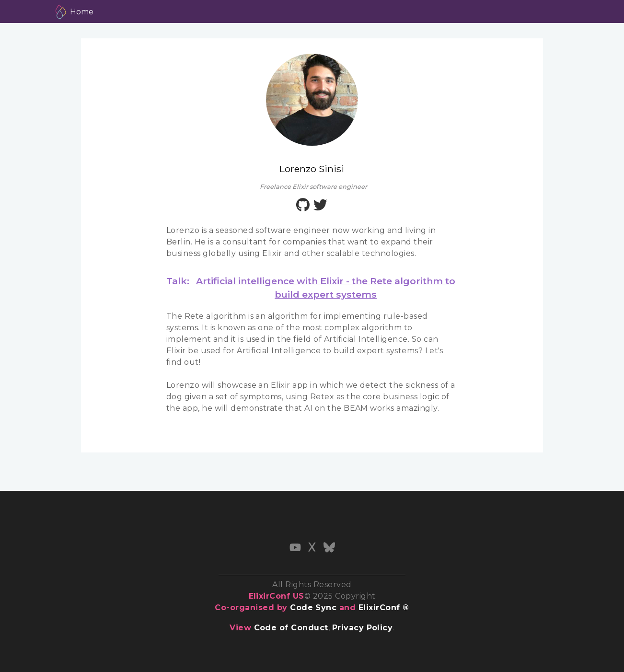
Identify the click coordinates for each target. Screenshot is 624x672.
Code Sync (313, 608)
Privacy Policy (363, 628)
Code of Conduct (291, 628)
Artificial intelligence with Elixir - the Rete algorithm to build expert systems (326, 288)
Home (82, 12)
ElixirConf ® (384, 608)
